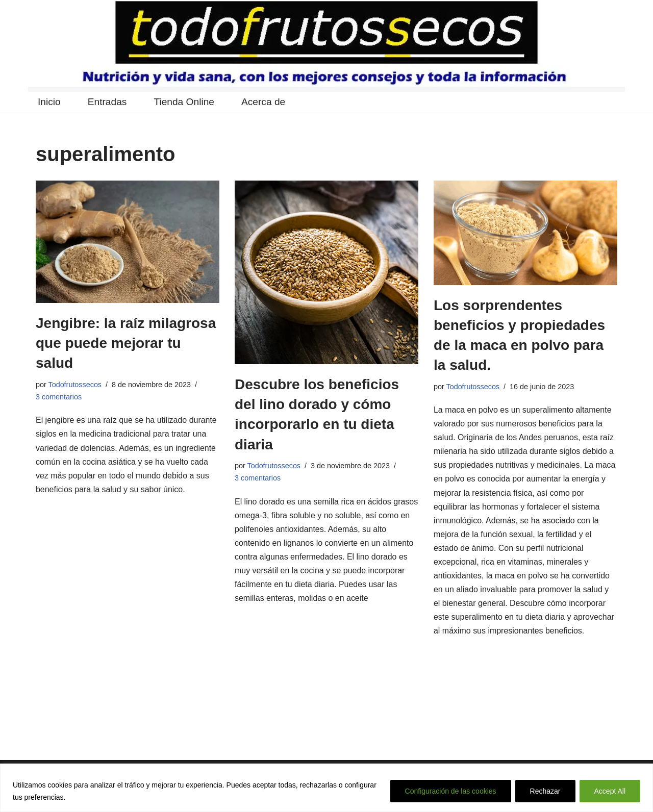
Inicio (49, 102)
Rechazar (545, 791)
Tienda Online (184, 102)
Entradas (107, 102)
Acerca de (263, 102)
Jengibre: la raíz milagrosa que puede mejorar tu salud (126, 343)
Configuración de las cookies (451, 791)
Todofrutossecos (75, 385)
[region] (326, 788)
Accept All (610, 791)
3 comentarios (59, 397)
